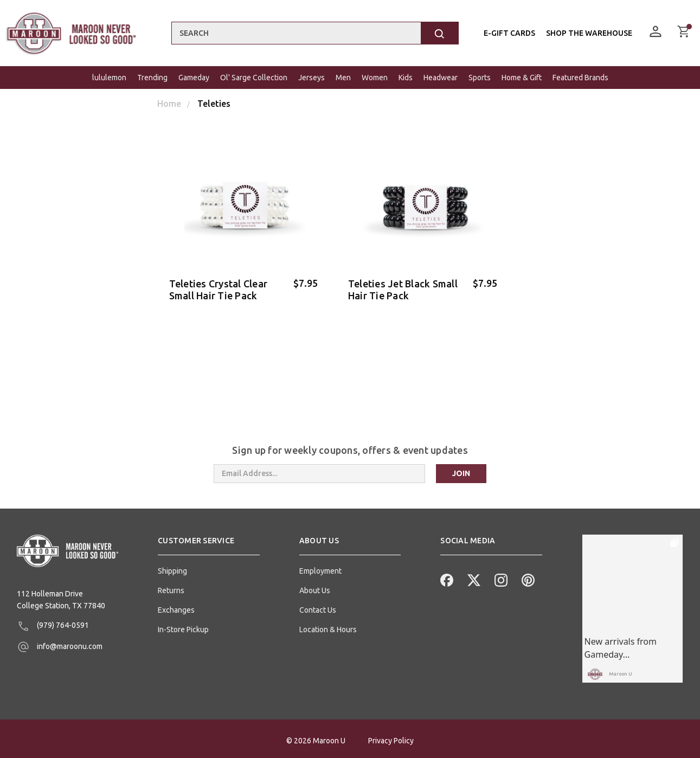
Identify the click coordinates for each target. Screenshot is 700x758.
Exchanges (176, 606)
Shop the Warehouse (589, 33)
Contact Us (318, 606)
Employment (320, 567)
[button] (209, 541)
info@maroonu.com (60, 643)
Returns (171, 587)
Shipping (172, 567)
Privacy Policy (391, 737)
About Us (315, 587)
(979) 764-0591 (53, 622)
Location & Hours (328, 626)
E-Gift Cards (509, 33)
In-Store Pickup (183, 626)
